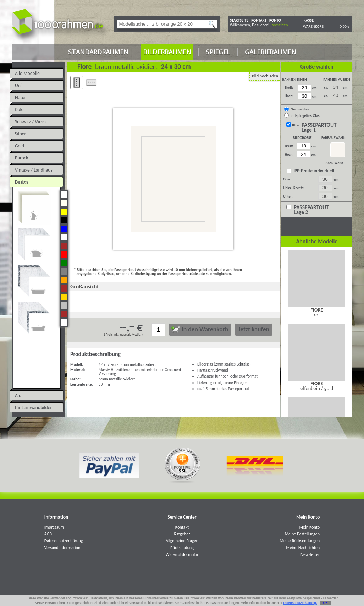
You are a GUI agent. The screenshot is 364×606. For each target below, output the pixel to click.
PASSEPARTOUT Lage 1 (319, 128)
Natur (21, 98)
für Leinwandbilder (33, 408)
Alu (18, 396)
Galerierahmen (271, 52)
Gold (20, 146)
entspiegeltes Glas (305, 116)
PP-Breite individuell (313, 171)
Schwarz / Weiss (31, 122)
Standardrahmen (98, 52)
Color (20, 110)
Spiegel (218, 52)
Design (21, 182)
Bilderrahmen (167, 52)
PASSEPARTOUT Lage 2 (311, 210)
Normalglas (300, 109)
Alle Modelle (27, 73)
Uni (18, 85)
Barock (22, 158)
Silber (20, 134)
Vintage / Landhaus (34, 170)
